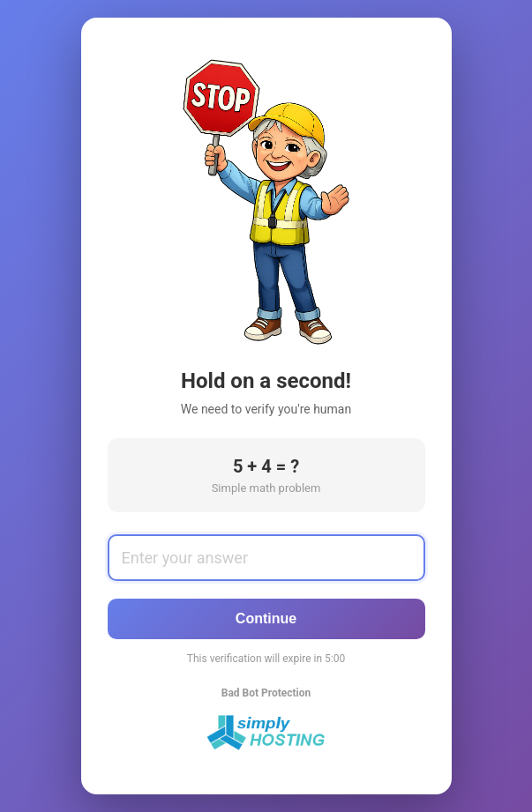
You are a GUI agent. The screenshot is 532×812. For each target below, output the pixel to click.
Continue (266, 618)
